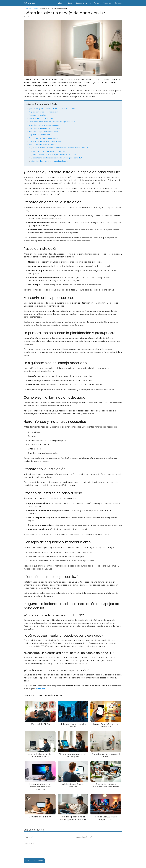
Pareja (97, 3)
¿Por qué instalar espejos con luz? (43, 145)
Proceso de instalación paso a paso (44, 138)
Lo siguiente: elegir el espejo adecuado (45, 125)
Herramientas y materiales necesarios (44, 131)
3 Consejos (29, 3)
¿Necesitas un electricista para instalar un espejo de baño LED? (57, 158)
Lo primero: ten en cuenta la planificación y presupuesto (52, 122)
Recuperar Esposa (83, 3)
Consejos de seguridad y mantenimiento (45, 141)
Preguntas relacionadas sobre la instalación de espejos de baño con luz (58, 148)
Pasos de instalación (37, 115)
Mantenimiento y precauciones (42, 118)
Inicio (60, 3)
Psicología (107, 3)
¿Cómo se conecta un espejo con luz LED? (48, 151)
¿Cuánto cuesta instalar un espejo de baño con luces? (54, 155)
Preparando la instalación (39, 135)
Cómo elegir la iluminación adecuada (44, 128)
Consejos (118, 3)
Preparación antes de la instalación (43, 112)
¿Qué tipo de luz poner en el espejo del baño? (50, 161)
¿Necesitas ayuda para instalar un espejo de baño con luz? (53, 109)
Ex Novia (69, 3)
